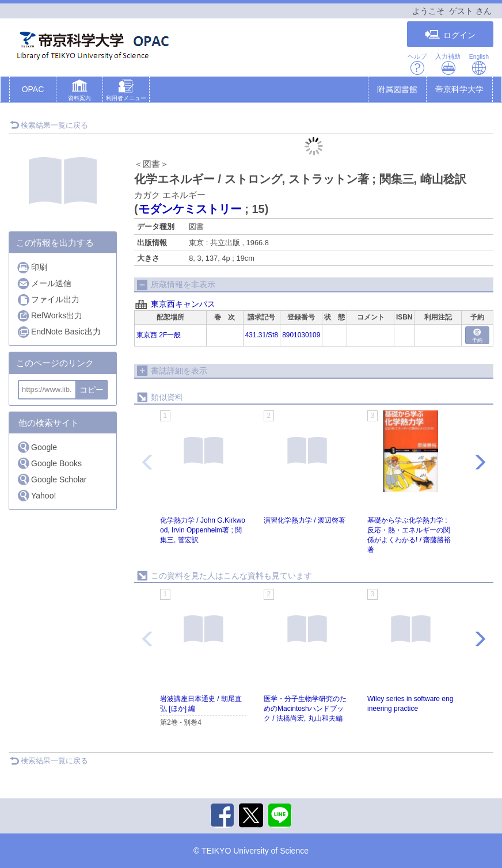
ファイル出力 (48, 300)
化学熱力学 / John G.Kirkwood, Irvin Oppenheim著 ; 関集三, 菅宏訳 (203, 530)
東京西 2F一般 (159, 335)
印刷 (32, 267)
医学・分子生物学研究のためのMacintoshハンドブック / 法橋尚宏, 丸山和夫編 (305, 709)
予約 (477, 336)
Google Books (49, 463)
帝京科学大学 (459, 89)
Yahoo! (36, 495)
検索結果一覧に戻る (49, 125)
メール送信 (44, 283)
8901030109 (301, 335)
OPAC (33, 89)
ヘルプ (417, 64)
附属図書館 (397, 89)
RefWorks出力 (50, 316)
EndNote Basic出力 (59, 332)
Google (37, 447)
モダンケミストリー (190, 209)
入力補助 (448, 64)
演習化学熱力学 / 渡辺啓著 (305, 520)
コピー (92, 390)
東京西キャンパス (183, 304)
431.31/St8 (262, 335)
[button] (79, 92)
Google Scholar (52, 479)
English (479, 64)
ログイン (450, 35)
